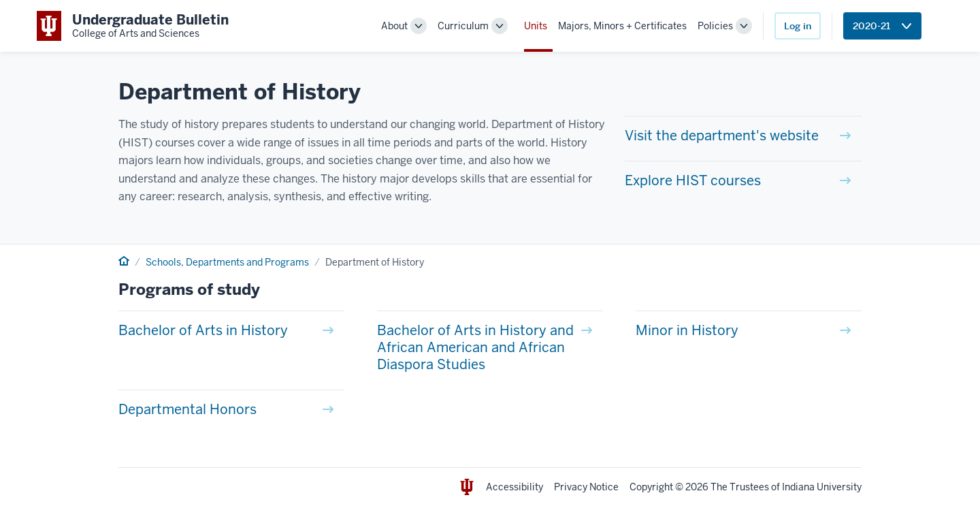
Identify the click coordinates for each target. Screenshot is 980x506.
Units (536, 26)
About (394, 26)
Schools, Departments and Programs (227, 262)
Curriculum (463, 26)
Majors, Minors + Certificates (622, 26)
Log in (798, 26)
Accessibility (514, 487)
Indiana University (822, 487)
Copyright (651, 487)
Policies (715, 26)
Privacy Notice (586, 487)
